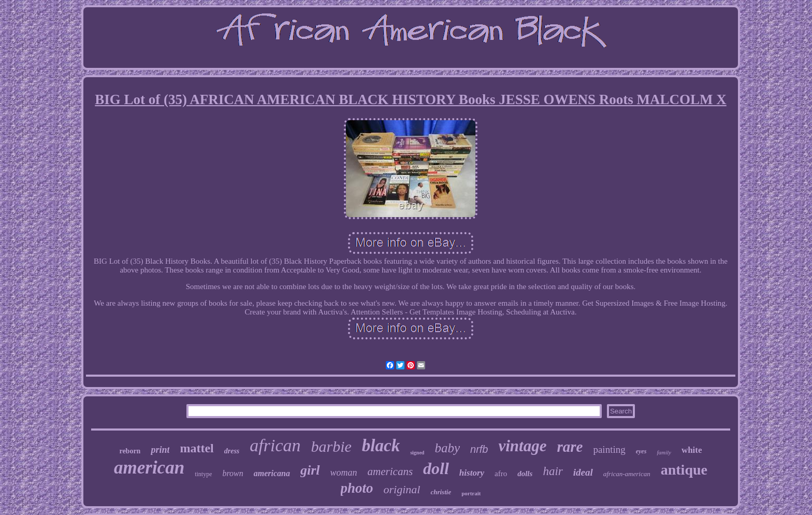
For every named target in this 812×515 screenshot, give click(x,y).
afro (501, 474)
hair (553, 471)
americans (390, 471)
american (149, 468)
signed (417, 453)
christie (441, 492)
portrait (471, 493)
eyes (641, 451)
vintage (522, 446)
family (664, 452)
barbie (331, 446)
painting (609, 449)
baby (447, 448)
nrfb (479, 449)
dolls (525, 474)
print (160, 450)
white (692, 450)
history (472, 473)
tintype (203, 474)
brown (233, 473)
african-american (627, 474)
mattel (197, 448)
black (381, 446)
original (402, 489)
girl (310, 470)
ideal (583, 472)
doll (436, 468)
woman (344, 473)
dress (232, 451)
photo (357, 488)
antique (684, 470)
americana (272, 473)
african (275, 445)
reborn (130, 451)
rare (570, 447)
